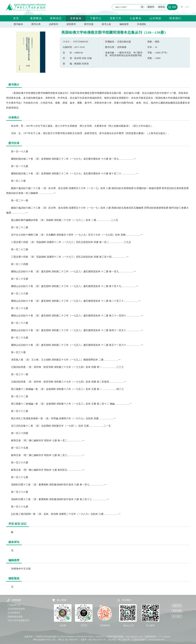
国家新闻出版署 (15, 617)
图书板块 (18, 24)
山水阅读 (155, 18)
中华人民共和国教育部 (18, 621)
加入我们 (177, 616)
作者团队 (142, 24)
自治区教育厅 (14, 613)
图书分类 (36, 24)
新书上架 (106, 24)
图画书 (151, 7)
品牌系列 (54, 24)
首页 (16, 18)
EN (187, 7)
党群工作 (116, 18)
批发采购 (177, 611)
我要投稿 (177, 606)
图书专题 (89, 24)
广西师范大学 (14, 605)
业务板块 (76, 18)
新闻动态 (56, 18)
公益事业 (136, 18)
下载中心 (96, 18)
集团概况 (36, 18)
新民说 (162, 7)
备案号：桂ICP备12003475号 (93, 640)
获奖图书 (71, 24)
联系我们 (175, 18)
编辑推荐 (124, 24)
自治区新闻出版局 (16, 609)
